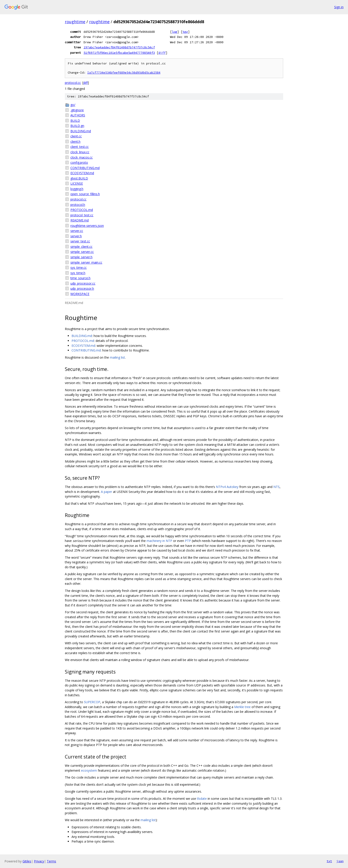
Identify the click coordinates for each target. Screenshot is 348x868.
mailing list (117, 357)
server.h (76, 236)
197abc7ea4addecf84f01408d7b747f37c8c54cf (119, 47)
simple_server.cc (82, 252)
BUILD (75, 121)
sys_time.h (78, 273)
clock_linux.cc (80, 152)
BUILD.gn (77, 126)
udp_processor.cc (83, 283)
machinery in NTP (159, 541)
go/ (73, 105)
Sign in (339, 7)
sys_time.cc (79, 268)
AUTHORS (78, 115)
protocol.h (78, 205)
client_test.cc (80, 147)
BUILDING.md (81, 131)
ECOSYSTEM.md (82, 173)
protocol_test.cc (82, 215)
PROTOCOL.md (82, 210)
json (340, 861)
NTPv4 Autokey (227, 487)
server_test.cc (80, 241)
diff (162, 53)
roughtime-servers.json (87, 226)
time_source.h (80, 278)
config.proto (79, 162)
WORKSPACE (80, 294)
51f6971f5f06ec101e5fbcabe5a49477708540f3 (119, 53)
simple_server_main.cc (86, 262)
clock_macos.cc (82, 157)
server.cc (77, 231)
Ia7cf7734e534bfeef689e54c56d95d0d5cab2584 (124, 73)
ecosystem (89, 770)
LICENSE (77, 183)
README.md (80, 220)
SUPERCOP (92, 702)
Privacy (39, 861)
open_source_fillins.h (85, 194)
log (174, 32)
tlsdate (202, 799)
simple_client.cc (81, 247)
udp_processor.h (82, 288)
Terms (51, 861)
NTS (276, 487)
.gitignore (77, 110)
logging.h (77, 189)
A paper (106, 492)
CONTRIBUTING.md (85, 168)
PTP (188, 541)
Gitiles (27, 861)
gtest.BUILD (79, 178)
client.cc (76, 136)
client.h (75, 142)
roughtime (75, 22)
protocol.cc (73, 83)
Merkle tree (242, 707)
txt (329, 861)
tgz (185, 32)
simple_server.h (81, 257)
